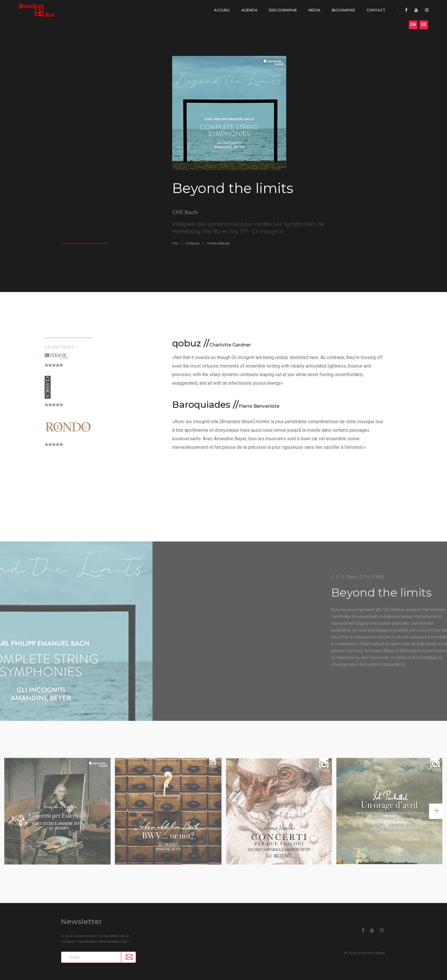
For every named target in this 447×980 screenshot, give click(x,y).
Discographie (283, 10)
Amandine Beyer (371, 953)
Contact (376, 10)
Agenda (249, 10)
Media (314, 10)
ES (424, 25)
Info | (177, 243)
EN (413, 25)
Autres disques (218, 243)
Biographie (344, 10)
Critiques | (195, 243)
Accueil (222, 10)
